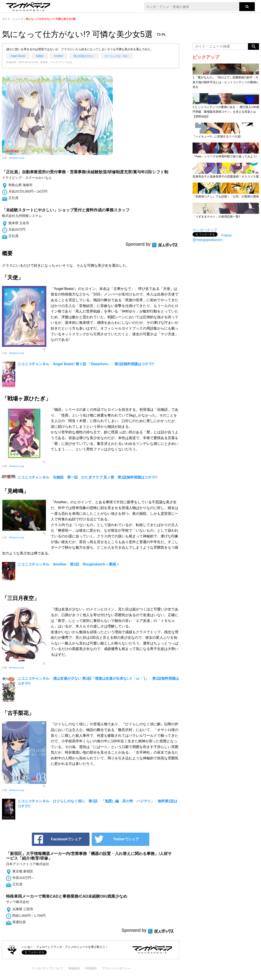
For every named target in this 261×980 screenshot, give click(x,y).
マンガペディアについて (48, 968)
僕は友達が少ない (84, 56)
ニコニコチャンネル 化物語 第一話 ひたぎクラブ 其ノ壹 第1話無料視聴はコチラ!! (88, 477)
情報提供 (74, 968)
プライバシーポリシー (116, 968)
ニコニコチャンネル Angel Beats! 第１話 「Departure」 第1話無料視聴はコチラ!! (86, 364)
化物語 (40, 56)
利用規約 (91, 968)
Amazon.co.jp (17, 158)
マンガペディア (205, 230)
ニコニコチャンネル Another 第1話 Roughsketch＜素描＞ (68, 564)
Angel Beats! (18, 56)
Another (58, 56)
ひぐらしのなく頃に (117, 56)
